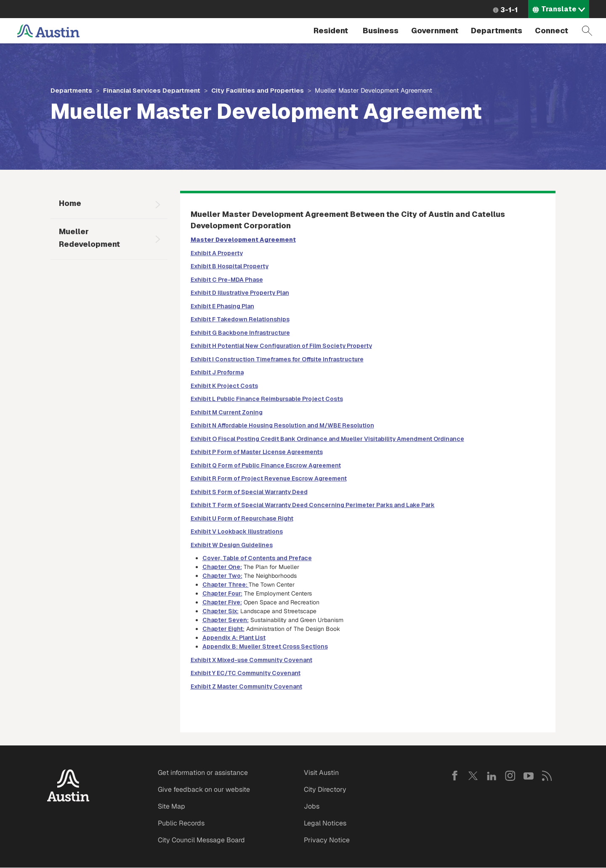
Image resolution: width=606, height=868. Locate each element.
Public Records (181, 823)
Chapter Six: (221, 611)
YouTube (529, 776)
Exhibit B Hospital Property (230, 266)
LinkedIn (492, 776)
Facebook (454, 776)
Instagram (510, 776)
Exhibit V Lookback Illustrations (237, 531)
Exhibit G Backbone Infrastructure (240, 333)
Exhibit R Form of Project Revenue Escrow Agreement (269, 478)
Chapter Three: (226, 585)
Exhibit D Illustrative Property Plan (240, 293)
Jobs (312, 806)
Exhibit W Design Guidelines (232, 545)
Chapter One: (222, 567)
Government (435, 31)
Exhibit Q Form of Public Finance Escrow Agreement (266, 465)
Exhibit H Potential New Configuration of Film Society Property (281, 346)
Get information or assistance (203, 773)
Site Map (171, 806)
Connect (552, 31)
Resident (331, 31)
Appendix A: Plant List (234, 638)
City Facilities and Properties (258, 90)
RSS (547, 776)
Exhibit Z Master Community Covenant (246, 686)
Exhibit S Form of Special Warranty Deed (249, 492)
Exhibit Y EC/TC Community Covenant (246, 673)
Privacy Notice (327, 840)
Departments (497, 31)
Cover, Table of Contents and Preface (257, 558)
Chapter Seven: (226, 620)
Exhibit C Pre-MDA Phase (227, 280)
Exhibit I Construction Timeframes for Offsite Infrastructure (277, 359)
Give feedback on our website (204, 789)
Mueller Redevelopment (89, 238)
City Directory (325, 789)
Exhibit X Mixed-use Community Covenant (251, 660)
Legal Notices (325, 823)
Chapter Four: (222, 593)
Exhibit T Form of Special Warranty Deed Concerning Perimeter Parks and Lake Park (313, 505)
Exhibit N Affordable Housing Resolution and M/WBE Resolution (282, 425)
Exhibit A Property (217, 253)
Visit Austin (321, 773)
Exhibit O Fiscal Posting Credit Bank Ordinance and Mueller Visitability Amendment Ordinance (327, 439)
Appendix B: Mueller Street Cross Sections (265, 646)
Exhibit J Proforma (217, 372)
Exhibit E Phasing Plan (222, 306)
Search (587, 31)
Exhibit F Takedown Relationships (240, 319)
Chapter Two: (222, 576)
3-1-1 (509, 10)
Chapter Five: (222, 602)
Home (70, 203)
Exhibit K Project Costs (224, 386)
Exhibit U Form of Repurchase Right (242, 518)
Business (381, 31)
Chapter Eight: (223, 629)
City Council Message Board (201, 840)
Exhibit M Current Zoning (227, 412)
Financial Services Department (152, 90)
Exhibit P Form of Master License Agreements (257, 452)
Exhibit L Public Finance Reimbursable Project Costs (267, 399)
